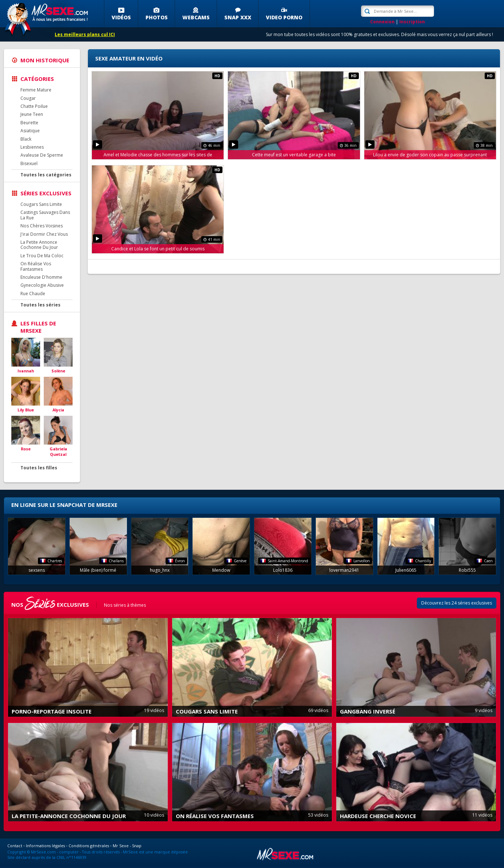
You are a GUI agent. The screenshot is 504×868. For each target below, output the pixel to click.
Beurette (29, 123)
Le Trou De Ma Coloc (42, 256)
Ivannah (26, 371)
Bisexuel (29, 163)
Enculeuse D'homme (41, 277)
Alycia (58, 410)
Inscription (412, 22)
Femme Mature (36, 90)
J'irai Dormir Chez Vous (44, 234)
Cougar (28, 98)
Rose (26, 449)
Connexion (382, 22)
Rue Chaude (33, 294)
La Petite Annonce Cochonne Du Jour (39, 245)
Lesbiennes (32, 147)
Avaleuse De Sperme (42, 155)
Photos (157, 17)
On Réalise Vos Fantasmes (36, 266)
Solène (58, 371)
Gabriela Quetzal (58, 452)
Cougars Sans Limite (41, 204)
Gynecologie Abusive (42, 285)
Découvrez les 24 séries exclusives (457, 603)
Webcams (196, 17)
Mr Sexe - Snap (127, 846)
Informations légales (45, 846)
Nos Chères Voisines (42, 226)
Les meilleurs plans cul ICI (85, 34)
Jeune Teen (32, 114)
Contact (15, 846)
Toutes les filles (39, 468)
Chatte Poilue (34, 106)
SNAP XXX (238, 17)
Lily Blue (26, 410)
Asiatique (30, 131)
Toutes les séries (40, 305)
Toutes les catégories (46, 175)
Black (26, 139)
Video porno (284, 17)
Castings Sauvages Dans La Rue (45, 215)
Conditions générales (89, 846)
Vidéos (121, 17)
